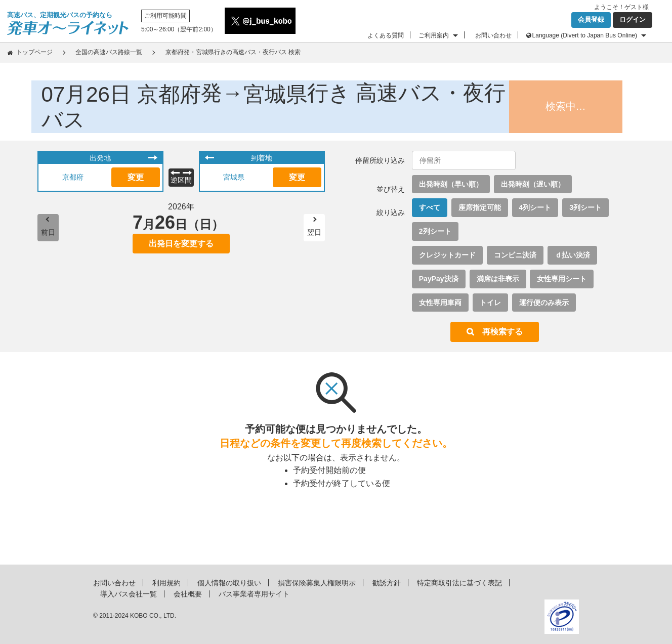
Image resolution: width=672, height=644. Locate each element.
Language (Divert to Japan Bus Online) (585, 35)
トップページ (34, 52)
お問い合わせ (493, 35)
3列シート (585, 207)
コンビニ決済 (515, 255)
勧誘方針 (387, 583)
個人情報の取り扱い (229, 583)
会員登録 (591, 19)
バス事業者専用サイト (254, 594)
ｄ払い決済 (572, 255)
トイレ (490, 303)
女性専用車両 (440, 303)
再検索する (502, 332)
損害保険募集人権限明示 (317, 583)
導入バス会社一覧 (129, 594)
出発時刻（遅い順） (533, 184)
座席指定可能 (480, 207)
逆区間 (181, 180)
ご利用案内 (434, 35)
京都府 (73, 177)
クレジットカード (447, 255)
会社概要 (188, 594)
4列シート (535, 207)
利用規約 (166, 583)
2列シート (435, 231)
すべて (430, 207)
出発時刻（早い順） (451, 184)
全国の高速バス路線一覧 (109, 52)
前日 (48, 232)
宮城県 (234, 177)
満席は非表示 (498, 279)
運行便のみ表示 (544, 303)
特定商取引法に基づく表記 (459, 583)
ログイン (633, 19)
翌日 (314, 232)
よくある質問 (386, 35)
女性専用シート (562, 279)
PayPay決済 (439, 279)
